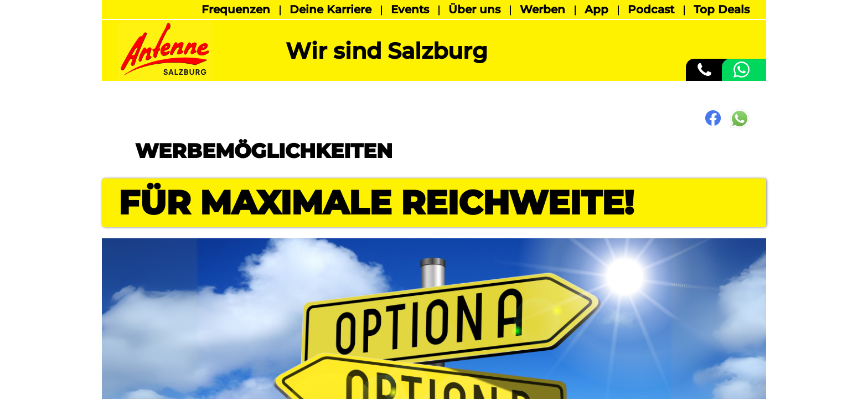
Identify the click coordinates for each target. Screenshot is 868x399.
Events (410, 9)
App (596, 9)
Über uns (474, 9)
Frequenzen (236, 9)
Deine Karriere (330, 9)
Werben (542, 9)
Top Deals (722, 9)
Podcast (651, 9)
